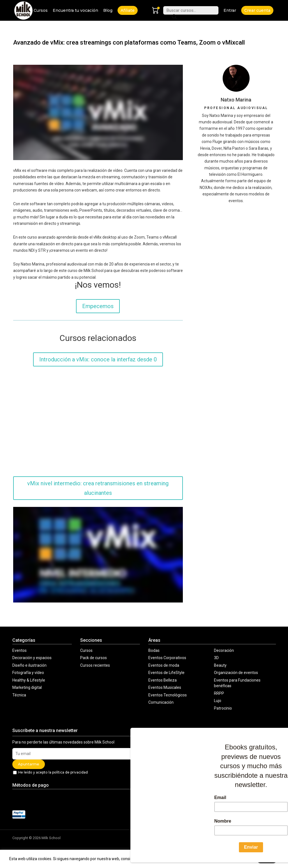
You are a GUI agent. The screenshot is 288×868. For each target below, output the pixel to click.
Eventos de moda (164, 665)
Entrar (230, 10)
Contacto (151, 843)
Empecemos (98, 306)
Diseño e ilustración (29, 665)
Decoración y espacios (32, 658)
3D (216, 658)
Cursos (41, 10)
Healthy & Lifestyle (29, 680)
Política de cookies (257, 838)
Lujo (218, 701)
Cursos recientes (95, 665)
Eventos (19, 650)
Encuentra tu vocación (75, 10)
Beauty (220, 665)
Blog (108, 10)
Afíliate (128, 10)
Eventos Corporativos (167, 658)
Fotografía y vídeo (28, 673)
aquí (249, 859)
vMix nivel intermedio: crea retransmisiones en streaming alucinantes (98, 488)
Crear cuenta (257, 10)
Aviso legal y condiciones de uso (171, 838)
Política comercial (220, 838)
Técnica (19, 695)
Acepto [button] (267, 859)
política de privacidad (70, 772)
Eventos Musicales (165, 687)
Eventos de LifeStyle (166, 673)
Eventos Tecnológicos (168, 695)
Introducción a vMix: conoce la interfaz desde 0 (98, 359)
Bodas (154, 650)
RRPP (219, 693)
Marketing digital (27, 687)
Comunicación (161, 702)
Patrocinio (223, 708)
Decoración (224, 650)
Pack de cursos (94, 658)
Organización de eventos (236, 673)
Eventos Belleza (163, 680)
